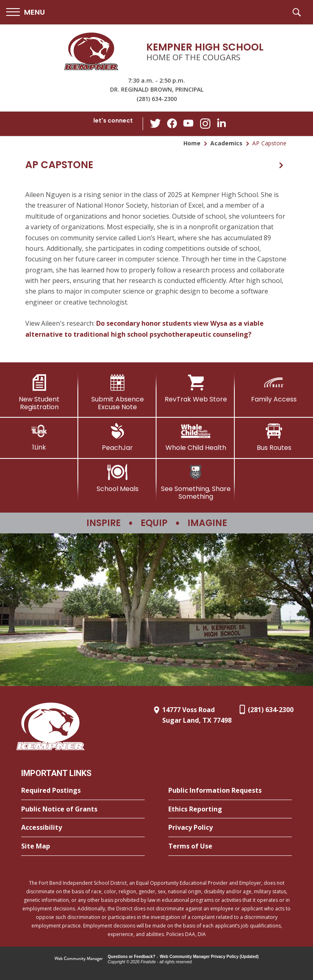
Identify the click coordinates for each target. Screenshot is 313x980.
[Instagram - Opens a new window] (205, 124)
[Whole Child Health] (196, 437)
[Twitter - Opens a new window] (156, 123)
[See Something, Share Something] (196, 482)
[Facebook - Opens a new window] (172, 124)
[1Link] (39, 437)
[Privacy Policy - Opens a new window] (230, 828)
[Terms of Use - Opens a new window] (230, 846)
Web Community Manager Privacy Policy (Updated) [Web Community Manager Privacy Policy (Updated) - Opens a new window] (209, 957)
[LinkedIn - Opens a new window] (221, 123)
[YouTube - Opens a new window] (189, 124)
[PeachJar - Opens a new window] (117, 437)
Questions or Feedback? (131, 957)
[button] (25, 12)
